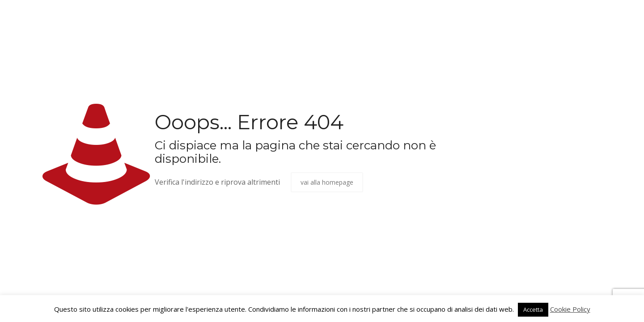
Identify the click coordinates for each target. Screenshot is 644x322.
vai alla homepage (327, 182)
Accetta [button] (533, 309)
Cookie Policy (570, 309)
